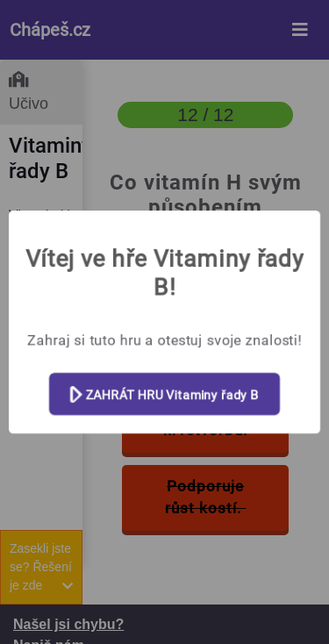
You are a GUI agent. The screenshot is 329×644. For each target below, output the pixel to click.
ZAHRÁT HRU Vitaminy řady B (164, 395)
